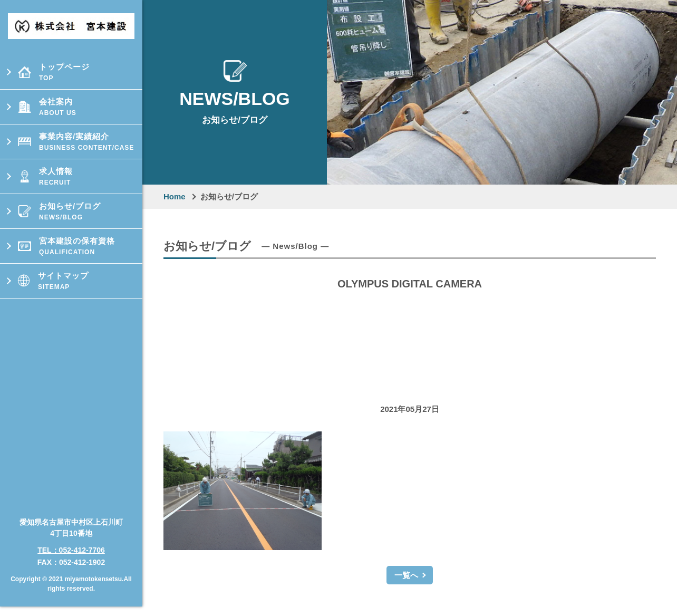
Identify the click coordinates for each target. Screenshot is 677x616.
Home (175, 196)
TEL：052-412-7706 (71, 542)
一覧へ (406, 575)
